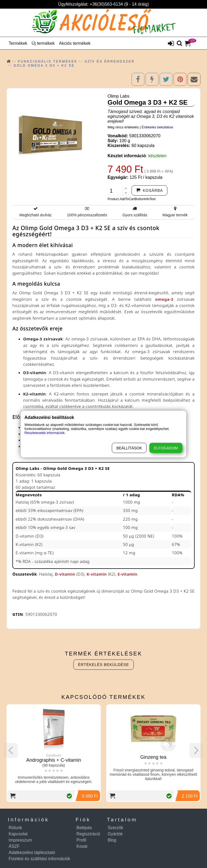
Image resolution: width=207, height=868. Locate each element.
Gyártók (115, 834)
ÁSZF (14, 846)
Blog (112, 840)
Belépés (84, 828)
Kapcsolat (18, 834)
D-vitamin (65, 574)
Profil (81, 840)
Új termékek (43, 43)
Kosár (82, 846)
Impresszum (20, 840)
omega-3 (164, 299)
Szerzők (115, 828)
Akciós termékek (75, 43)
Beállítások (129, 448)
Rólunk (15, 828)
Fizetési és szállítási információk (39, 859)
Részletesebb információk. (45, 433)
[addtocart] (150, 190)
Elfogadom (166, 448)
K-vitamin (97, 574)
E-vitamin (127, 574)
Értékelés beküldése (157, 127)
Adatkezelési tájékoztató (32, 852)
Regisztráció (88, 834)
